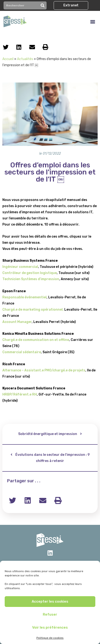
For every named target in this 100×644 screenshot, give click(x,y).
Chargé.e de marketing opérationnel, (33, 310)
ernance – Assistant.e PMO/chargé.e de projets (46, 370)
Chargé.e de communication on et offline (36, 340)
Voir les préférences (50, 627)
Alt (5, 370)
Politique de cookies (50, 638)
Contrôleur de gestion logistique (30, 273)
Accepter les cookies (50, 601)
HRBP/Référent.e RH (20, 394)
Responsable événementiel (24, 297)
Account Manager (17, 322)
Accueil (8, 59)
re (39, 352)
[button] (71, 5)
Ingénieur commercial (20, 267)
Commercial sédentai (20, 352)
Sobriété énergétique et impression (48, 434)
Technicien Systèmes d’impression (31, 279)
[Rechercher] (43, 5)
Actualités (25, 59)
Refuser (50, 614)
